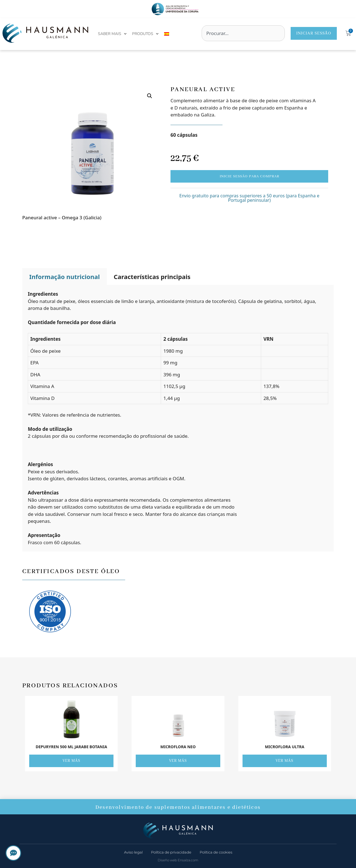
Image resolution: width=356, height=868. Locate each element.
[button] (150, 96)
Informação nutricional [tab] (65, 277)
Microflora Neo (178, 747)
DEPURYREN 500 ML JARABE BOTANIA (71, 747)
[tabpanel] (178, 418)
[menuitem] (167, 34)
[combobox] (243, 33)
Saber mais (112, 34)
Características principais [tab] (152, 277)
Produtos (145, 34)
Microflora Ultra (285, 747)
